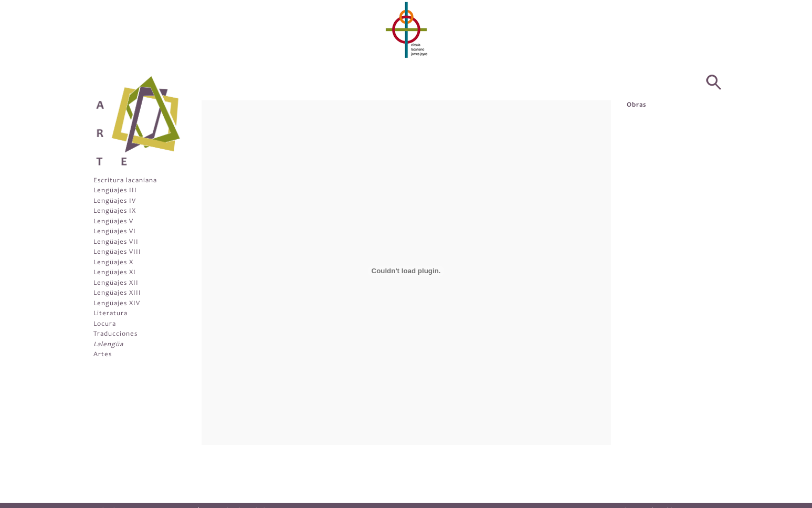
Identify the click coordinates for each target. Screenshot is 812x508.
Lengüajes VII (116, 242)
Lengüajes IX (115, 211)
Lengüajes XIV (117, 304)
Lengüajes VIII (117, 252)
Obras (636, 105)
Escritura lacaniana (125, 181)
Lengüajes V (113, 222)
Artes (103, 355)
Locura (105, 324)
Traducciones (115, 334)
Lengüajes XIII (117, 293)
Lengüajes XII (116, 283)
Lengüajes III (115, 191)
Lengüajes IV (115, 201)
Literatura (110, 314)
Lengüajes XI (115, 273)
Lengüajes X (113, 263)
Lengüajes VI (115, 232)
